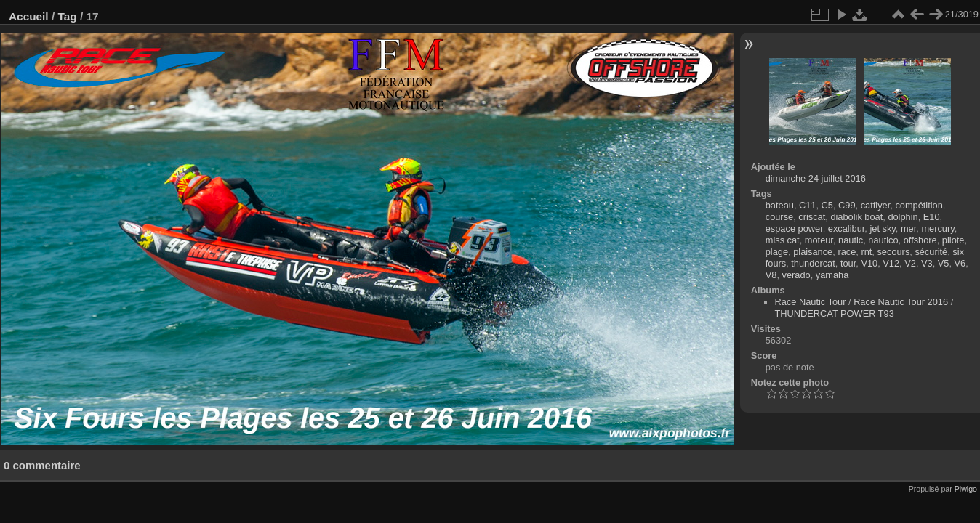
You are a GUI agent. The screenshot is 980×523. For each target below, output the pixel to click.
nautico (883, 240)
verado (796, 275)
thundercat (813, 263)
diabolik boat (856, 217)
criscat (812, 217)
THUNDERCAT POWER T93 (835, 313)
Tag (67, 16)
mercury (937, 228)
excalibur (847, 228)
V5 (944, 263)
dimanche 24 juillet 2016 (816, 178)
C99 (847, 205)
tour (848, 263)
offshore (920, 240)
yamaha (832, 275)
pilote (953, 240)
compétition (919, 205)
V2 (910, 263)
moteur (819, 240)
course (779, 217)
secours (893, 252)
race (847, 252)
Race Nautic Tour (811, 302)
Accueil (29, 16)
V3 (927, 263)
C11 (807, 205)
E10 (932, 217)
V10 (869, 263)
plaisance (813, 252)
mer (908, 228)
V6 (960, 263)
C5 (827, 205)
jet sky (882, 228)
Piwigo (966, 489)
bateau (780, 205)
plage (777, 252)
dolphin (903, 217)
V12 (891, 263)
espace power (794, 228)
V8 (771, 275)
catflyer (876, 205)
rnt (866, 252)
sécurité (931, 252)
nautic (851, 240)
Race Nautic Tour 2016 (901, 302)
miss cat (783, 240)
